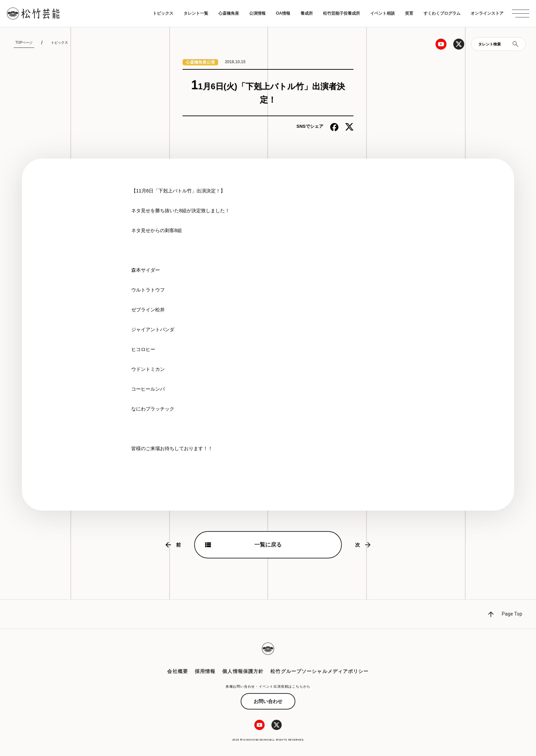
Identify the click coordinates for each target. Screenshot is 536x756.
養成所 (307, 13)
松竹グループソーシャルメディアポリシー (319, 671)
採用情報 (205, 671)
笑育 (409, 13)
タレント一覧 (196, 13)
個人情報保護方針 (243, 671)
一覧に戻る (268, 545)
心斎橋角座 (229, 13)
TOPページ (24, 43)
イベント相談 (383, 13)
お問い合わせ (268, 701)
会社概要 (177, 671)
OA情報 (283, 13)
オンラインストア (487, 13)
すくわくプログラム (442, 13)
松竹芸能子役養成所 (341, 13)
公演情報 (257, 13)
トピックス (163, 13)
